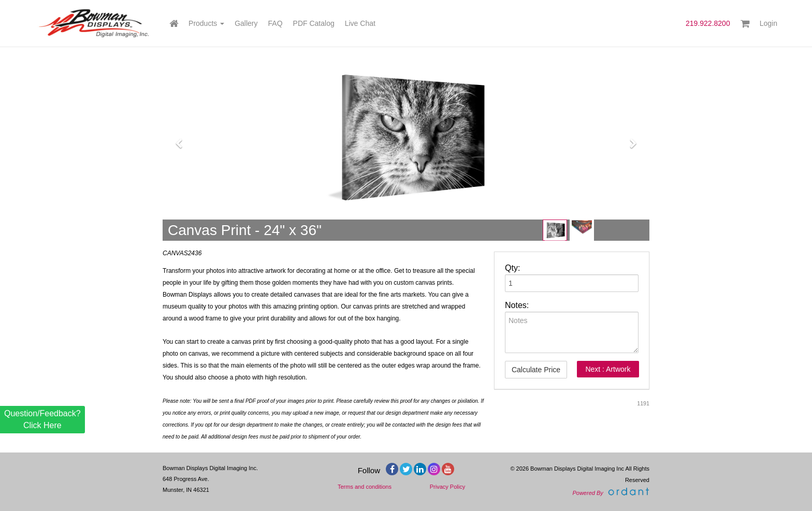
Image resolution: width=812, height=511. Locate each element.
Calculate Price (536, 370)
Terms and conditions (365, 487)
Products (206, 23)
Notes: (517, 305)
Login (769, 23)
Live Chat (360, 23)
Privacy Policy (447, 487)
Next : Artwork (608, 369)
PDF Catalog (314, 23)
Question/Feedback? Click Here (42, 419)
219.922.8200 (708, 23)
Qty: (512, 268)
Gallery (246, 23)
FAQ (275, 23)
